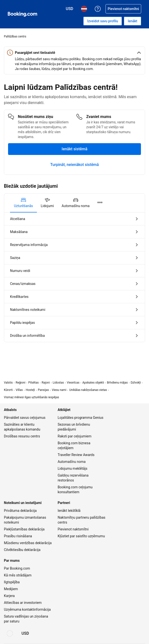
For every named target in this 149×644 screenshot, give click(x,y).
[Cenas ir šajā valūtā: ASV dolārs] (25, 633)
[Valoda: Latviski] (10, 633)
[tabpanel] (74, 277)
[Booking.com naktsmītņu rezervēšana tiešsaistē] (22, 14)
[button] (74, 53)
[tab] (23, 203)
